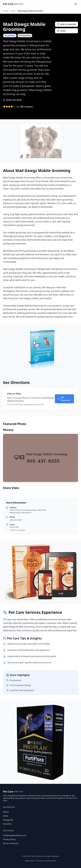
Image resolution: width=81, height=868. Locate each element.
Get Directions (64, 399)
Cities (13, 11)
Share (61, 31)
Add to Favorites (67, 24)
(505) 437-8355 (12, 100)
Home (6, 11)
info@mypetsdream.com (15, 835)
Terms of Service (11, 843)
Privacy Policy (9, 839)
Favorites (7, 824)
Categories (8, 820)
